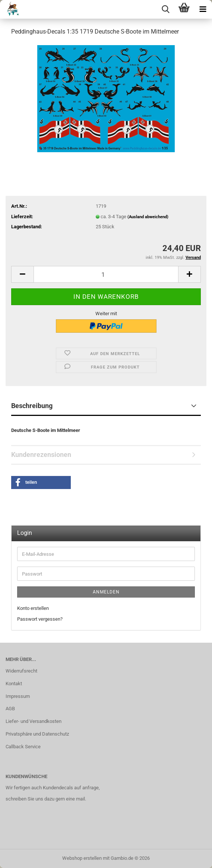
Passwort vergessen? (40, 619)
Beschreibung (32, 406)
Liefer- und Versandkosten (34, 721)
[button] (22, 274)
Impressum (18, 696)
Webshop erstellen (82, 858)
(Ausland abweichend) (148, 217)
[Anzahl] (106, 274)
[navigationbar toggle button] (203, 9)
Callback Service (23, 747)
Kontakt (14, 684)
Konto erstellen (33, 608)
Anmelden (106, 592)
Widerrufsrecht (21, 671)
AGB (10, 709)
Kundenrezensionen (41, 455)
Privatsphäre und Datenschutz (37, 734)
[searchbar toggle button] (165, 9)
